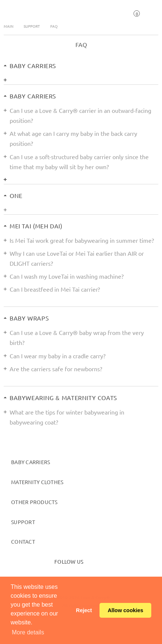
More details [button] (28, 632)
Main (9, 26)
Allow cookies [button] (125, 610)
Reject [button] (84, 610)
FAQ (54, 26)
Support (32, 26)
